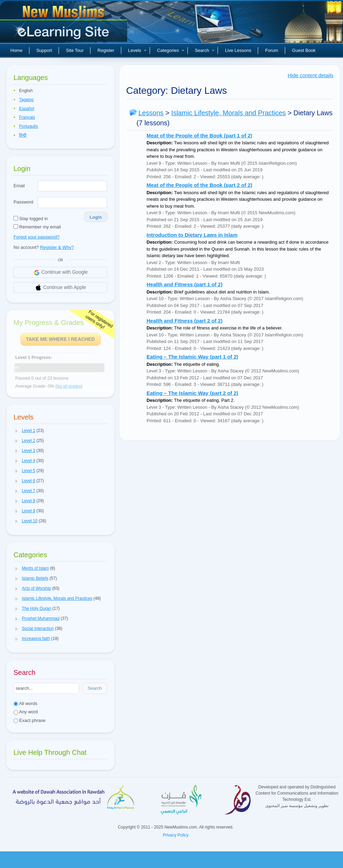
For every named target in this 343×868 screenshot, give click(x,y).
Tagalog (26, 100)
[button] (17, 431)
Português (29, 126)
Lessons (151, 113)
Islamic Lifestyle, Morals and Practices (228, 113)
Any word (26, 712)
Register (106, 50)
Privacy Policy (176, 835)
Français (27, 117)
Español (27, 109)
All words (25, 703)
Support (44, 50)
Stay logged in (31, 219)
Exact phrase (30, 720)
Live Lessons (238, 50)
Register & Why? (57, 247)
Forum (272, 50)
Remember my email (37, 227)
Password (23, 202)
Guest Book (304, 50)
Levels (138, 50)
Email (19, 186)
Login (96, 217)
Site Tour (75, 50)
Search (205, 50)
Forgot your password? (37, 237)
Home (16, 50)
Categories (171, 50)
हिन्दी (23, 135)
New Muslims (64, 24)
